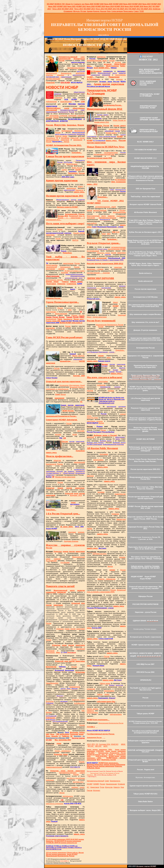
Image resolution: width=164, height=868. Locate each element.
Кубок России (103, 126)
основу (78, 170)
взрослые (90, 437)
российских (65, 138)
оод (83, 4)
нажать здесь (79, 192)
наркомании (78, 140)
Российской (80, 649)
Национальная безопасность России (109, 325)
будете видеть (93, 709)
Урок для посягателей (97, 258)
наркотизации (68, 263)
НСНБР (71, 323)
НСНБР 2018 (138, 6)
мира (109, 357)
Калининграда (75, 687)
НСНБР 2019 (119, 6)
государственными (53, 79)
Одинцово (61, 284)
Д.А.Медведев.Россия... (113, 105)
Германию (115, 514)
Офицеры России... (54, 298)
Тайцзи (100, 694)
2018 (129, 6)
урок (83, 603)
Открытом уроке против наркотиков (68, 771)
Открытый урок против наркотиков (70, 661)
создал (64, 170)
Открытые (56, 645)
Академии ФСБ (76, 495)
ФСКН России (77, 168)
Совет (107, 781)
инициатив (62, 592)
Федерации (50, 651)
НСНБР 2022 (62, 6)
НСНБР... (91, 77)
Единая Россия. (78, 315)
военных (49, 117)
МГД (99, 760)
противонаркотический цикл (104, 154)
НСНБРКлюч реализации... (98, 720)
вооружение (50, 269)
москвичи (108, 64)
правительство (120, 494)
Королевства (51, 667)
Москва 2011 (63, 216)
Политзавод (51, 284)
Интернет (97, 790)
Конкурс (96, 11)
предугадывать (92, 712)
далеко (90, 528)
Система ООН (105, 744)
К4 (81, 402)
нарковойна (50, 328)
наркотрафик (103, 381)
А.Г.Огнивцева (51, 561)
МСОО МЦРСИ (78, 356)
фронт (115, 302)
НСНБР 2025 (118, 4)
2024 (130, 4)
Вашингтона (121, 519)
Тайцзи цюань (105, 683)
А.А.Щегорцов (79, 703)
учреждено (58, 98)
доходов (90, 391)
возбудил (90, 476)
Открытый (76, 603)
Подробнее (68, 253)
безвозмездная (66, 102)
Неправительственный (68, 57)
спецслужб (74, 138)
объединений (51, 110)
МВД (109, 234)
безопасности (79, 59)
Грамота (65, 282)
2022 (52, 6)
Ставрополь (72, 284)
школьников (54, 116)
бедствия (81, 431)
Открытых (50, 488)
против (82, 138)
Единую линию (61, 136)
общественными (61, 314)
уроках (67, 629)
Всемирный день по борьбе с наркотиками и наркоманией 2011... (65, 218)
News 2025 (108, 4)
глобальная (101, 385)
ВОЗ (89, 744)
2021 (72, 6)
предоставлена (52, 265)
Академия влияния (71, 541)
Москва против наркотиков (65, 477)
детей (74, 434)
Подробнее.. (120, 350)
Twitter (123, 66)
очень (73, 502)
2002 (70, 310)
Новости (117, 787)
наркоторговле (72, 164)
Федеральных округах (54, 280)
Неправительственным (107, 218)
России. (60, 464)
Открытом (69, 493)
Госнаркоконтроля (111, 153)
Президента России (76, 173)
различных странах (95, 269)
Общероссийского (53, 108)
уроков (60, 488)
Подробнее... (77, 153)
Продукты (109, 760)
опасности (79, 190)
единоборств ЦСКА (117, 129)
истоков (118, 62)
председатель (120, 75)
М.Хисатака (80, 672)
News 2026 (89, 4)
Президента (50, 138)
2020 (91, 6)
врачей (56, 117)
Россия (65, 442)
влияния (81, 532)
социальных (51, 592)
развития (57, 559)
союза (67, 108)
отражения (91, 689)
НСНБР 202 (99, 4)
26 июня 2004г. (67, 527)
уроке (76, 493)
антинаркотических (119, 247)
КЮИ (104, 234)
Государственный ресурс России (101, 734)
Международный (78, 557)
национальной (65, 59)
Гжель (60, 319)
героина (111, 391)
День (52, 734)
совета (82, 773)
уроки (64, 645)
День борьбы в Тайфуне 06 (59, 736)
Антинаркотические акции (97, 60)
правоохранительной (54, 767)
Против (90, 790)
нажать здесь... (117, 374)
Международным (119, 212)
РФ (57, 138)
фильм (66, 142)
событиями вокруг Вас (106, 701)
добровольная (51, 102)
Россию (113, 590)
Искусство (109, 787)
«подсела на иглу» (99, 554)
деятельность (68, 796)
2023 (147, 4)
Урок (109, 11)
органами (65, 272)
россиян (58, 434)
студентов (63, 116)
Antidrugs (157, 9)
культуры (49, 75)
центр (48, 559)
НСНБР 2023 (156, 4)
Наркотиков (95, 787)
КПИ (114, 232)
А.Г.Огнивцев (96, 71)
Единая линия (52, 282)
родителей (72, 116)
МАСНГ (99, 746)
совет (83, 57)
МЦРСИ (75, 240)
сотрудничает (51, 312)
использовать (99, 460)
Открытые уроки (61, 754)
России (62, 60)
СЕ (97, 744)
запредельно (71, 188)
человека (101, 492)
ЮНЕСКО (115, 744)
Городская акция (77, 734)
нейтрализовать (116, 714)
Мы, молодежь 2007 (63, 740)
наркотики (118, 267)
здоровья (61, 75)
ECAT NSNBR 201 (101, 68)
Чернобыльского (52, 683)
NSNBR (96, 784)
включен (119, 79)
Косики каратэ (120, 126)
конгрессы (101, 57)
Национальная (111, 784)
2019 (110, 6)
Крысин (103, 11)
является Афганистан (106, 579)
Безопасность (115, 781)
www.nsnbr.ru (92, 223)
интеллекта (80, 73)
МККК (123, 744)
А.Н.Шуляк (65, 562)
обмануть (90, 711)
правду (80, 186)
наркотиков (65, 140)
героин (101, 356)
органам (61, 269)
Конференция (51, 319)
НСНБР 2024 (137, 4)
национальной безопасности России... (61, 416)
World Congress (112, 66)
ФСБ (118, 232)
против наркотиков (99, 317)
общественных (79, 108)
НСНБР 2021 (81, 6)
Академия (72, 532)
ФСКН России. (68, 411)
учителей (81, 116)
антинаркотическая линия (106, 207)
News (125, 4)
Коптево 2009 (79, 376)
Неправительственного (76, 68)
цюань (107, 694)
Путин (102, 787)
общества (57, 460)
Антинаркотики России (75, 214)
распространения (52, 140)
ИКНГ (91, 746)
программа (104, 454)
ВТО (93, 744)
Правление (50, 82)
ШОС (106, 746)
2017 (148, 6)
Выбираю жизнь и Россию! (102, 435)
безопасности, (66, 73)
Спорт (58, 394)
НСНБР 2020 (100, 6)
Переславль (128, 11)
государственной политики (98, 273)
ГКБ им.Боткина (62, 734)
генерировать (109, 691)
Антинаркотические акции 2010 (99, 158)
